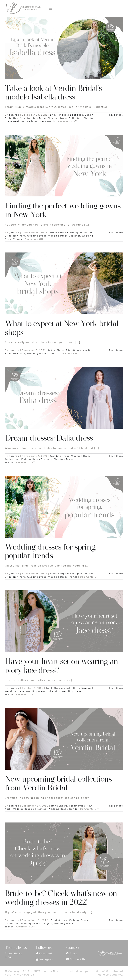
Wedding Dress (37, 118)
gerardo (14, 115)
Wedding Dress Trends (41, 121)
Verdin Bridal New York (79, 688)
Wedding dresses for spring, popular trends (51, 551)
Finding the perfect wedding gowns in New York (63, 210)
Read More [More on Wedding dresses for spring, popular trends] (116, 574)
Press (74, 954)
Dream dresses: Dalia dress (49, 438)
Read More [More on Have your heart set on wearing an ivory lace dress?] (116, 688)
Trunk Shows (54, 688)
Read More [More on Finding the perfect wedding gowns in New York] (116, 233)
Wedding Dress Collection (65, 118)
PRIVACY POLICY (23, 975)
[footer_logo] (110, 951)
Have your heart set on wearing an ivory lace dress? (61, 666)
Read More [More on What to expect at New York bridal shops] (116, 350)
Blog (8, 957)
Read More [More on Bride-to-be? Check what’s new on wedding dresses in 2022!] (116, 920)
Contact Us (78, 960)
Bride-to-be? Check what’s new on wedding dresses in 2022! (61, 898)
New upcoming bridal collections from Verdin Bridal (58, 783)
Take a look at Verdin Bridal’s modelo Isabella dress (53, 93)
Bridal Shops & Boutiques (67, 115)
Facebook (46, 954)
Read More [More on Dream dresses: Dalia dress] (116, 456)
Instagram (46, 960)
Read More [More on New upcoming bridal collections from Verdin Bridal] (116, 806)
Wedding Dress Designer (64, 236)
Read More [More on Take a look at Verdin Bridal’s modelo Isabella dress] (116, 115)
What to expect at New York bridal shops (62, 328)
